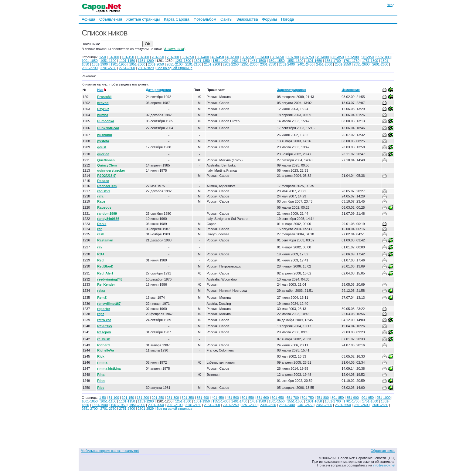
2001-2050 (156, 64)
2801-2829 (146, 68)
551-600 (263, 57)
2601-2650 (380, 64)
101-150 (128, 57)
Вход (391, 5)
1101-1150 (127, 61)
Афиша (88, 19)
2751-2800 (127, 68)
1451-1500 (258, 61)
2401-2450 (306, 64)
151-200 (143, 57)
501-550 (248, 57)
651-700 (293, 57)
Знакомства (247, 19)
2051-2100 (175, 64)
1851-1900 (100, 64)
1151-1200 (146, 61)
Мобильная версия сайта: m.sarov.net (110, 451)
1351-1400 (221, 61)
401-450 (218, 57)
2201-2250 (231, 64)
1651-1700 (333, 61)
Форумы (269, 19)
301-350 (188, 57)
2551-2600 (362, 64)
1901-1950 (119, 64)
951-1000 (384, 57)
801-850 (338, 57)
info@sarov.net (384, 465)
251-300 (173, 57)
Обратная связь (383, 451)
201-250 (158, 57)
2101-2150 (193, 64)
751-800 (323, 57)
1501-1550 (277, 61)
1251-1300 (183, 61)
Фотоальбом (205, 19)
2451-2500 (324, 64)
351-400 (203, 57)
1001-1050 (90, 61)
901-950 (368, 57)
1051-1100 (109, 61)
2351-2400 (287, 64)
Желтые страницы (143, 19)
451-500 (233, 57)
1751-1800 (370, 61)
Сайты (226, 19)
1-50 (103, 57)
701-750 (308, 57)
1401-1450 (239, 61)
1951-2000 (137, 64)
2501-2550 (343, 64)
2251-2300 (249, 64)
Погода (288, 19)
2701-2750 (109, 68)
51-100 (114, 57)
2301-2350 (268, 64)
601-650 (278, 57)
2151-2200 (212, 64)
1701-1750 (351, 61)
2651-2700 (90, 68)
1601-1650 (314, 61)
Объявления (111, 19)
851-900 (352, 57)
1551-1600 (296, 61)
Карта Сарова (177, 19)
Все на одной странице (174, 68)
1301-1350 (202, 61)
